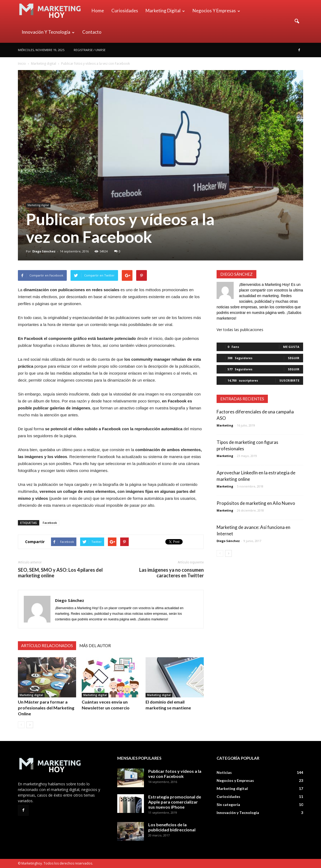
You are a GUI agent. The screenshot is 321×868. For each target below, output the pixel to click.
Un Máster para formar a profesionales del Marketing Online (46, 708)
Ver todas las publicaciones (240, 330)
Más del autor (95, 646)
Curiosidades (125, 11)
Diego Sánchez (44, 251)
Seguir (294, 358)
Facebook (50, 523)
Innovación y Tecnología (48, 32)
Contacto (92, 32)
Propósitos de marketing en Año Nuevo (256, 503)
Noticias (224, 772)
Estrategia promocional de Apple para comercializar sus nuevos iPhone (175, 802)
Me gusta (291, 347)
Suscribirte (289, 380)
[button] (297, 21)
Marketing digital (165, 11)
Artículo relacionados (47, 646)
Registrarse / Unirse (90, 50)
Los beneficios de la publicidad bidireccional (172, 827)
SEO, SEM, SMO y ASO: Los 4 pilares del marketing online (60, 573)
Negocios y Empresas (216, 11)
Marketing (225, 425)
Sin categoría (228, 804)
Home (98, 11)
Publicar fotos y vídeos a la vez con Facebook (175, 774)
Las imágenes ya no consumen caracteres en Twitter (171, 573)
